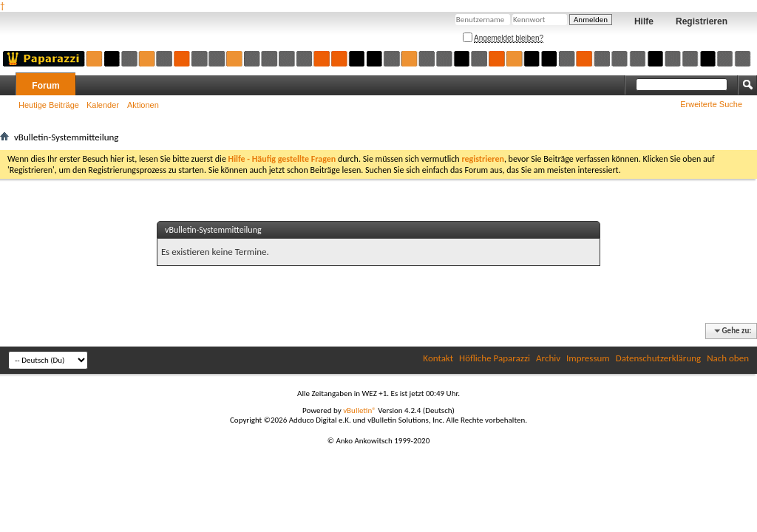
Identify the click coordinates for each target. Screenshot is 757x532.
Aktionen (143, 105)
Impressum (588, 358)
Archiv (548, 358)
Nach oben (728, 358)
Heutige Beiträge (49, 105)
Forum (45, 86)
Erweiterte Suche (711, 104)
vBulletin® (360, 410)
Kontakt (438, 358)
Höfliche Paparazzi (495, 358)
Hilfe (644, 21)
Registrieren (702, 21)
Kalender (103, 105)
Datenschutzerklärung (659, 358)
